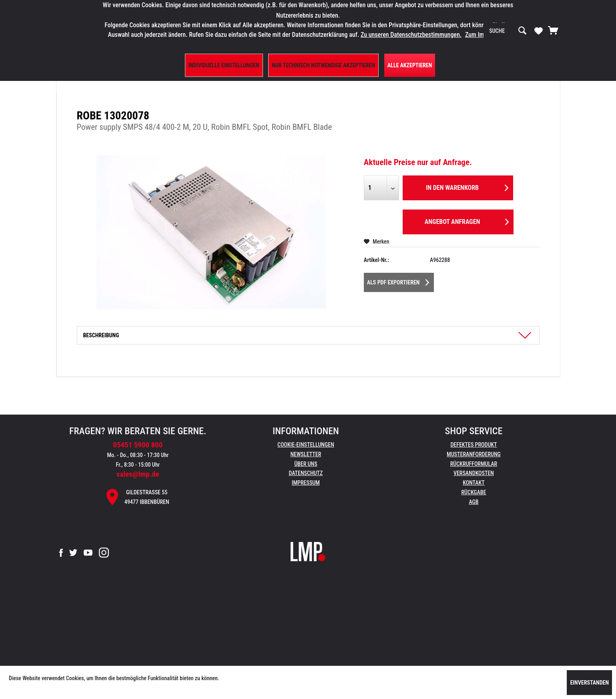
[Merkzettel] (539, 30)
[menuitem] (508, 31)
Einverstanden (589, 683)
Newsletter (306, 454)
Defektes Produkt (474, 445)
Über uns (306, 464)
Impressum (306, 483)
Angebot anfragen (467, 221)
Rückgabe (474, 492)
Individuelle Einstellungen (224, 65)
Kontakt (474, 483)
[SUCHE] (508, 31)
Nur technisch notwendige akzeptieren (323, 65)
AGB (474, 502)
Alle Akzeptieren (410, 65)
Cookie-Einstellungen (306, 445)
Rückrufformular (474, 464)
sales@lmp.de (138, 474)
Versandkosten (474, 473)
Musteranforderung (474, 454)
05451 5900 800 (138, 445)
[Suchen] (522, 31)
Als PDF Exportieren (398, 281)
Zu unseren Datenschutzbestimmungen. (411, 35)
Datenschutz (306, 473)
